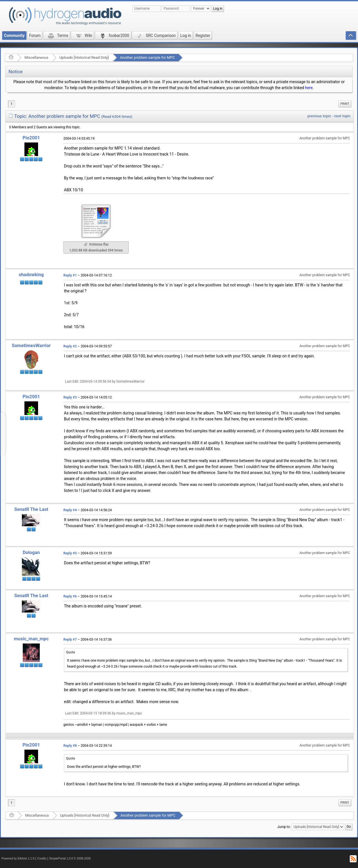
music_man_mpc (31, 639)
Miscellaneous (36, 57)
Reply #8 (70, 746)
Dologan (31, 553)
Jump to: (284, 827)
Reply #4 (70, 510)
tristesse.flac (96, 244)
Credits (42, 858)
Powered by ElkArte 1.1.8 (18, 858)
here (309, 88)
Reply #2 (70, 346)
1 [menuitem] (12, 104)
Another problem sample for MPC (147, 57)
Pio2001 (31, 138)
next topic (342, 116)
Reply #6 (70, 596)
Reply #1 (70, 275)
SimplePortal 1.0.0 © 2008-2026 (70, 858)
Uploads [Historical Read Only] (84, 57)
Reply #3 (70, 397)
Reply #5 (70, 553)
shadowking (31, 275)
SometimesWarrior (31, 346)
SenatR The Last (31, 509)
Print (345, 104)
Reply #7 (70, 640)
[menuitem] (345, 104)
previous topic (319, 116)
